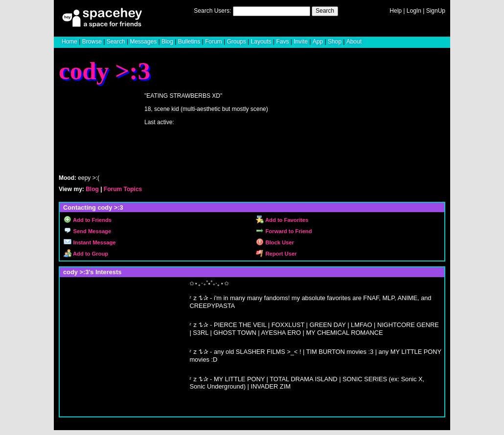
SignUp (436, 11)
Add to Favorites (282, 220)
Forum (214, 42)
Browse (92, 42)
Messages (143, 42)
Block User (275, 242)
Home (69, 42)
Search (325, 11)
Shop (335, 42)
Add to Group (86, 254)
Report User (276, 254)
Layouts (261, 42)
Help (396, 11)
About (354, 42)
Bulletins (189, 42)
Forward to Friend (284, 231)
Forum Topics (123, 189)
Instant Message (90, 242)
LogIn (414, 11)
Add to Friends (88, 220)
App (318, 42)
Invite (301, 42)
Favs (282, 42)
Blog (167, 42)
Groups (236, 42)
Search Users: (212, 11)
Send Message (87, 231)
